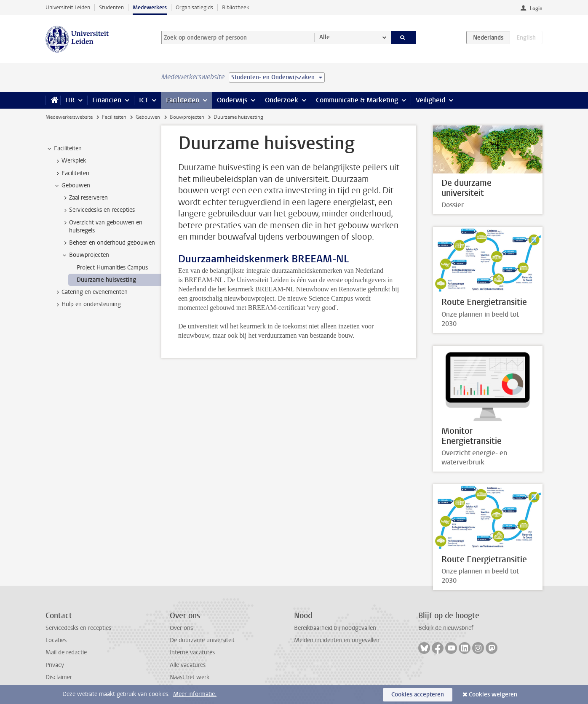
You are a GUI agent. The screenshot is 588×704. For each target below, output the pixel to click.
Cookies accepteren (418, 695)
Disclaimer (59, 677)
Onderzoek (282, 100)
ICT (144, 100)
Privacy (55, 665)
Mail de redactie (66, 652)
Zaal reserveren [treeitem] (84, 198)
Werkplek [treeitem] (70, 161)
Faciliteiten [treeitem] (64, 149)
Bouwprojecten (187, 117)
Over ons (181, 628)
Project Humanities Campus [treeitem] (112, 268)
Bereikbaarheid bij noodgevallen (335, 628)
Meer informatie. (195, 694)
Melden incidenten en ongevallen (337, 640)
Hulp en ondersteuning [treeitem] (87, 304)
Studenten (111, 7)
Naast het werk (190, 677)
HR (70, 100)
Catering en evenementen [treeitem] (91, 292)
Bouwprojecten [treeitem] (85, 255)
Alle (325, 37)
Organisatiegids (194, 7)
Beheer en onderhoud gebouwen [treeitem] (108, 243)
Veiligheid (430, 100)
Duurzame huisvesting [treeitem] (106, 280)
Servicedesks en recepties (78, 628)
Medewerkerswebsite (69, 117)
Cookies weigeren (493, 695)
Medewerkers (150, 7)
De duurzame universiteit (202, 640)
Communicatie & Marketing (357, 100)
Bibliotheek (236, 7)
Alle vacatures (188, 665)
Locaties (56, 640)
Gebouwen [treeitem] (72, 186)
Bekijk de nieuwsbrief (446, 628)
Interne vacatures (192, 652)
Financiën (107, 100)
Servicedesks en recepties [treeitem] (98, 210)
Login (536, 8)
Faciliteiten (183, 100)
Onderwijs (232, 100)
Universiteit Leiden (68, 7)
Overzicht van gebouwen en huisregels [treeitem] (102, 227)
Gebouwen (148, 117)
